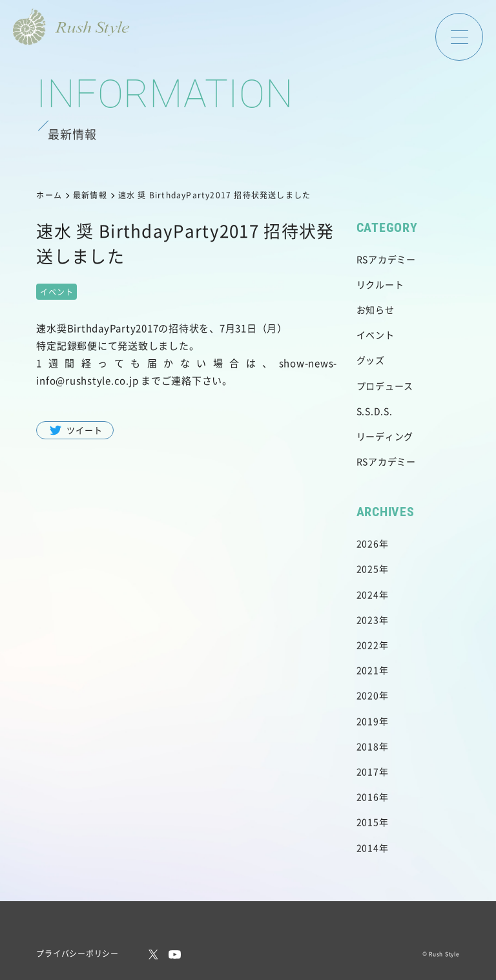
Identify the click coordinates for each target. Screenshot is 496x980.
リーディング (385, 436)
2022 (368, 645)
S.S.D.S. (375, 411)
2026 (368, 543)
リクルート (380, 284)
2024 (368, 594)
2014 (368, 848)
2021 (368, 670)
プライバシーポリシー (77, 953)
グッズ (371, 360)
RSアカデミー (386, 259)
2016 (368, 797)
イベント (376, 335)
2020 (368, 695)
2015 (368, 822)
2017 (368, 771)
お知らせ (376, 309)
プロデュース (385, 386)
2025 (368, 568)
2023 (368, 620)
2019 (368, 721)
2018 (368, 746)
